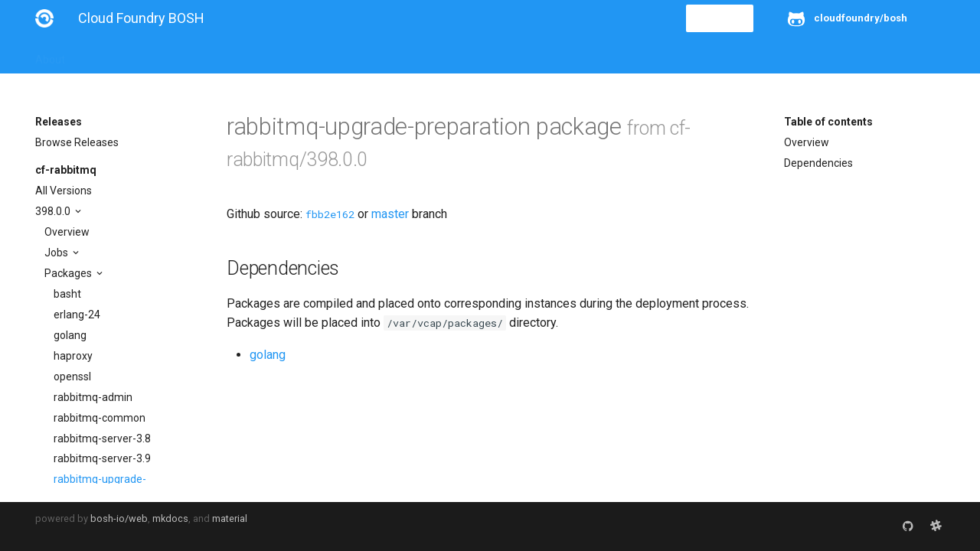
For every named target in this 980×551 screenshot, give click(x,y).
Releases (372, 55)
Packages (69, 273)
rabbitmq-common (100, 418)
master (390, 214)
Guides (174, 55)
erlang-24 (77, 315)
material (230, 518)
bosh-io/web (119, 518)
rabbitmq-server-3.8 (102, 439)
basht (67, 294)
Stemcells (306, 55)
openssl (72, 377)
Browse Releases (77, 142)
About (50, 55)
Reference (236, 55)
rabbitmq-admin (93, 397)
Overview (67, 232)
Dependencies (818, 163)
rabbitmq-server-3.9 (102, 458)
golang (70, 335)
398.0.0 (54, 211)
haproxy (73, 356)
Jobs (57, 253)
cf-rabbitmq (66, 170)
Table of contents (828, 122)
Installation (111, 55)
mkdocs (170, 518)
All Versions (64, 191)
